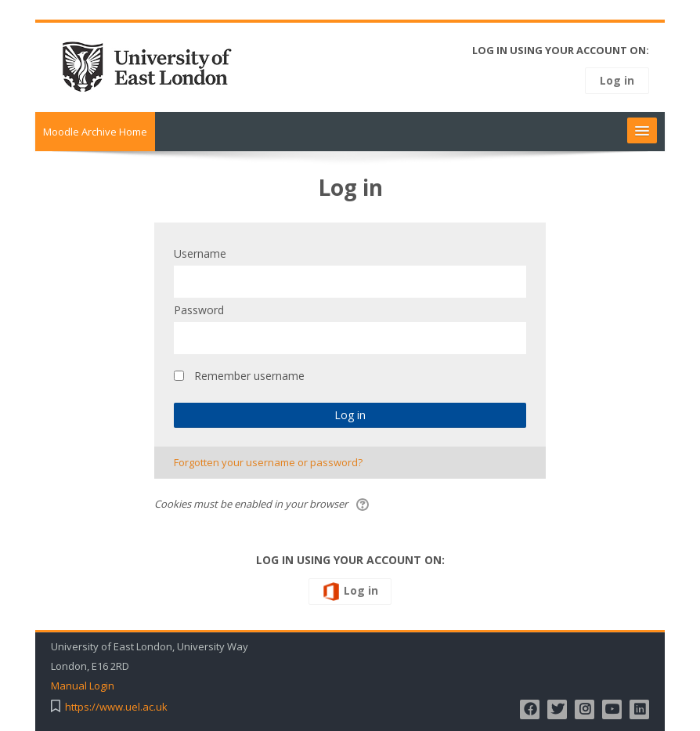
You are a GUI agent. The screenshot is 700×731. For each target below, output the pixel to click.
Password (199, 310)
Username (200, 253)
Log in (617, 80)
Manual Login (83, 686)
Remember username (249, 376)
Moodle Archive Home (95, 132)
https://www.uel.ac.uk (116, 707)
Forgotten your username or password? (268, 462)
